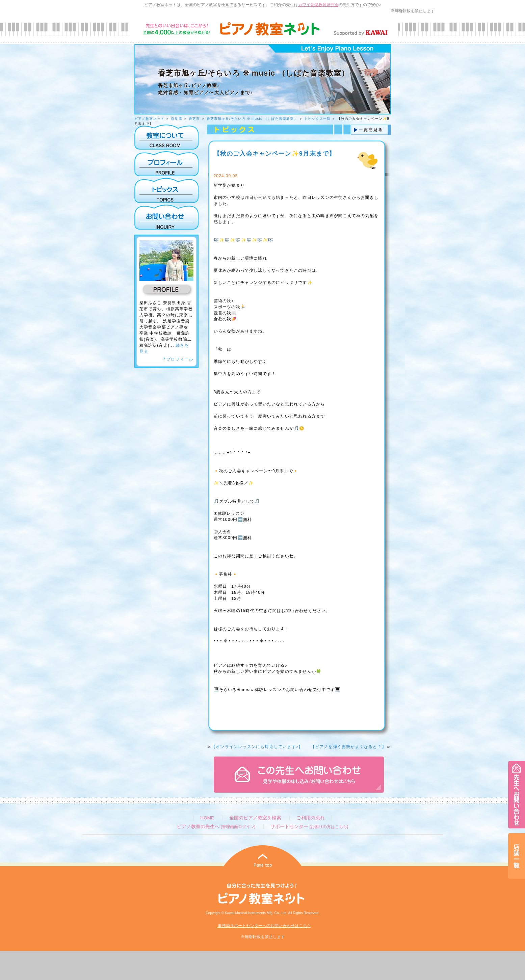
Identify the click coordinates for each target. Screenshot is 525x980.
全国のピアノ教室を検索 (255, 818)
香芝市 (194, 119)
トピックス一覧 (317, 119)
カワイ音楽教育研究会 (318, 5)
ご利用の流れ (311, 818)
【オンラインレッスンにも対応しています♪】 (257, 747)
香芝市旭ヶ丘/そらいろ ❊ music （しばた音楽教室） (252, 119)
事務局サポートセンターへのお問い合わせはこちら (264, 926)
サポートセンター (309, 827)
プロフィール (178, 359)
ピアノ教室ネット (150, 119)
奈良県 (177, 119)
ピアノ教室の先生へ (216, 827)
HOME (207, 818)
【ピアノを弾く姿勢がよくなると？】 (348, 747)
